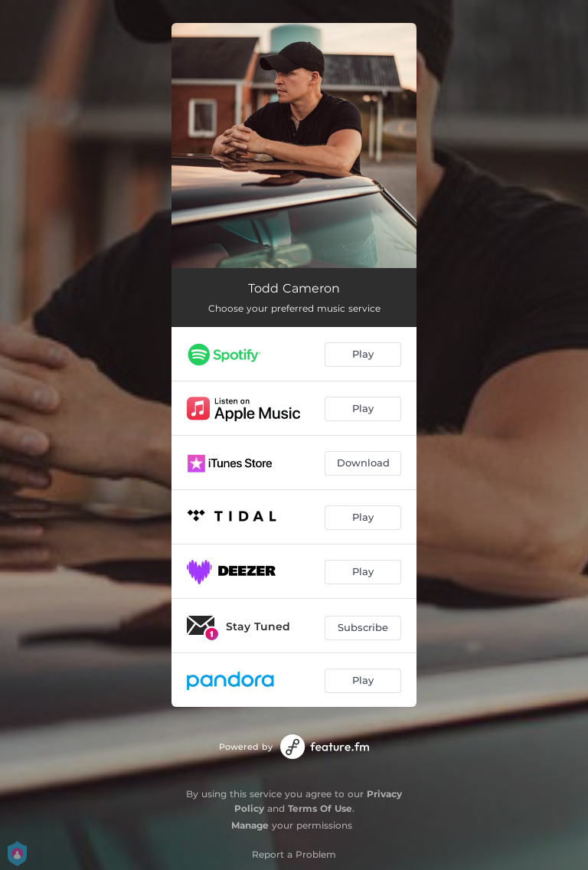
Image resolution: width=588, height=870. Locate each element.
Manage (250, 825)
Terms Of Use (320, 808)
